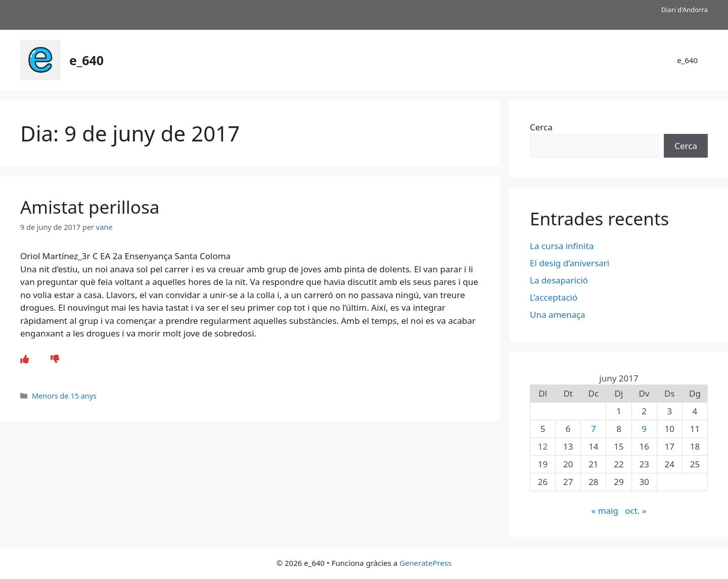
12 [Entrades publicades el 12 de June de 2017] (543, 446)
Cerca (541, 127)
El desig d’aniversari (570, 263)
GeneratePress (425, 563)
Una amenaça (558, 315)
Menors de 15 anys (64, 396)
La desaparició (559, 280)
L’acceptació (554, 297)
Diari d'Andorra (685, 10)
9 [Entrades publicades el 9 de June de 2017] (644, 429)
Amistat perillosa (90, 207)
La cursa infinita (562, 246)
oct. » (635, 511)
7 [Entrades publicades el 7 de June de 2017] (594, 429)
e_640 (86, 60)
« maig (605, 511)
